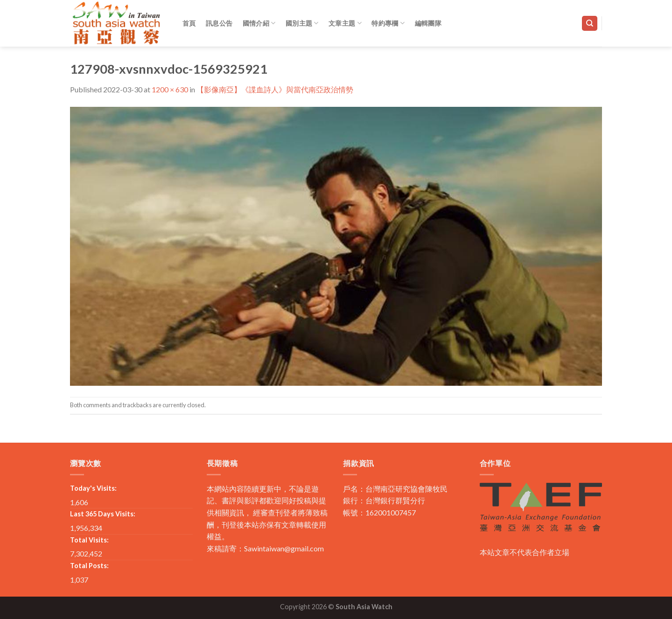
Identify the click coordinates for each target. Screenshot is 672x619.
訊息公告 (219, 23)
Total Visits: (89, 540)
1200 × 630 (170, 89)
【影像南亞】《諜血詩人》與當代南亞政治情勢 (275, 89)
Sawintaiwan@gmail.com (284, 548)
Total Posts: (89, 566)
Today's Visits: (93, 488)
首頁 (189, 23)
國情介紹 (259, 23)
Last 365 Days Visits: (103, 514)
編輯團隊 (428, 23)
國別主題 (302, 23)
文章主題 (345, 23)
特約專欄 (388, 23)
